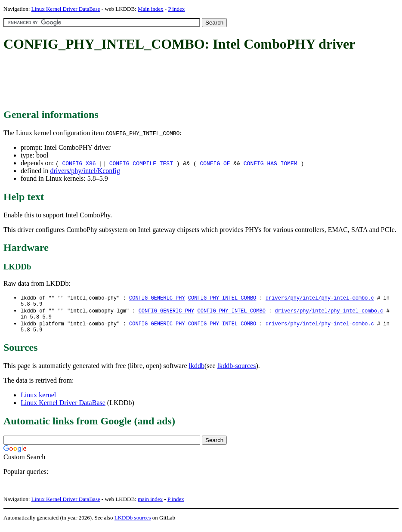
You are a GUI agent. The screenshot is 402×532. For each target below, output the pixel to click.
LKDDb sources (133, 523)
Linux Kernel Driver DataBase (66, 9)
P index (176, 9)
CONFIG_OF (215, 163)
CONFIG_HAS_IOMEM (271, 163)
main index (150, 504)
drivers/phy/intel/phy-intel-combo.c (320, 298)
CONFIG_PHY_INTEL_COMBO (222, 298)
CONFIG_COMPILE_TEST (141, 163)
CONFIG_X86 (79, 163)
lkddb (197, 371)
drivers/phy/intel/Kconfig (85, 171)
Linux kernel (38, 400)
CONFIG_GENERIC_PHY (157, 298)
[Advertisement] (160, 81)
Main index (151, 9)
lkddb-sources (237, 371)
